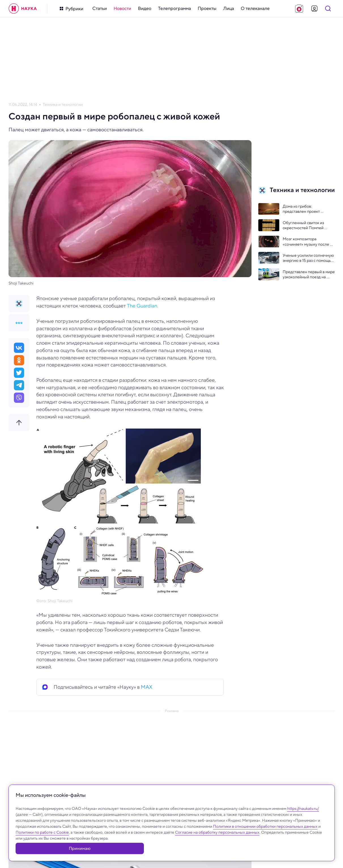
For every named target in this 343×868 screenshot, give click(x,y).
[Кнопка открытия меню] (72, 9)
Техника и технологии (63, 105)
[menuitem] (100, 9)
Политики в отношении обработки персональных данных (265, 839)
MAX (147, 687)
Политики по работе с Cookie (42, 845)
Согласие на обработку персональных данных (217, 845)
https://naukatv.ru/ (303, 821)
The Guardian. (143, 306)
